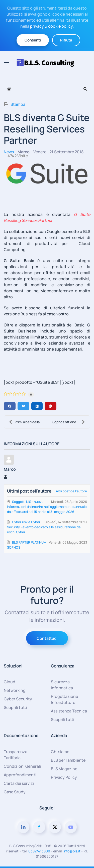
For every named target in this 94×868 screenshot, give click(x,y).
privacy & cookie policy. (52, 26)
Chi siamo (60, 752)
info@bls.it (72, 851)
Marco (24, 152)
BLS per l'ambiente (68, 760)
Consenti (33, 40)
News (9, 152)
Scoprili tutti (15, 707)
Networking (15, 690)
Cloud (10, 682)
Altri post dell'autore (71, 491)
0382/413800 (39, 851)
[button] (6, 63)
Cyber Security (18, 699)
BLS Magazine (64, 769)
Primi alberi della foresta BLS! (28, 422)
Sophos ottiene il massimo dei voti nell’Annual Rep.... (71, 422)
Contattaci (47, 638)
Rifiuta (66, 40)
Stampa (18, 104)
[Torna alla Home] (47, 63)
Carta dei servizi (19, 783)
